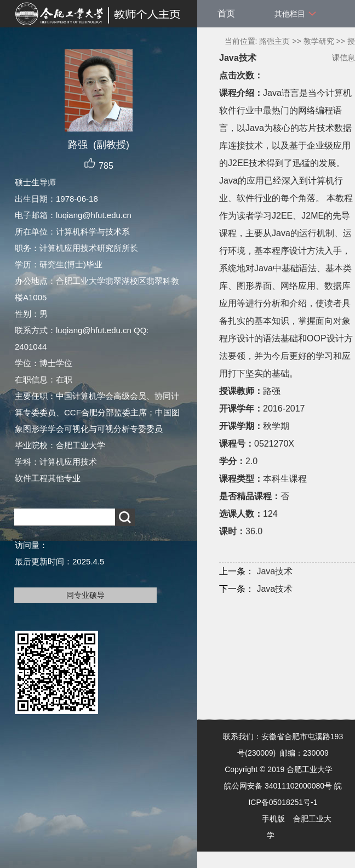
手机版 (273, 819)
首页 (226, 13)
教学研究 (319, 41)
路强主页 (274, 41)
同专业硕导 (85, 595)
